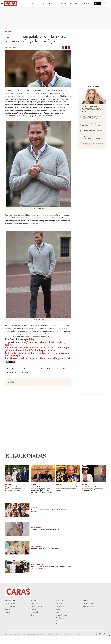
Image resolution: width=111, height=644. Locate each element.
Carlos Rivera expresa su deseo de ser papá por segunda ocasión (93, 138)
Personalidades (74, 3)
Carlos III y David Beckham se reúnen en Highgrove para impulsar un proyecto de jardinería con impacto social (42, 490)
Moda (34, 3)
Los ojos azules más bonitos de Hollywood (47, 548)
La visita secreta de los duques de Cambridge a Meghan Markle (38, 358)
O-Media (60, 600)
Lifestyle (26, 3)
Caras (15, 47)
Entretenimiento (52, 3)
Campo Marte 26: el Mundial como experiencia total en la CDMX (93, 125)
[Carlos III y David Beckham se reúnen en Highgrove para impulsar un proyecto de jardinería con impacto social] (43, 474)
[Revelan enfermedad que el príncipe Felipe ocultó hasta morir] (68, 474)
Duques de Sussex (47, 369)
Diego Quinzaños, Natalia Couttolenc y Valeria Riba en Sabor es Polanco (51, 567)
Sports (63, 3)
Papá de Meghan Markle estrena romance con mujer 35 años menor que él (94, 489)
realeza (35, 369)
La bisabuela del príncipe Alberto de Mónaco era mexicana (49, 511)
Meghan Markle (12, 369)
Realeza (8, 32)
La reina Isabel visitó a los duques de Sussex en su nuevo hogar (38, 348)
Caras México (25, 369)
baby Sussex (25, 372)
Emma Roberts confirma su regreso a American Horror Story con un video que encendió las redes (92, 109)
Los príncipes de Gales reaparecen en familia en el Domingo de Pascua (15, 489)
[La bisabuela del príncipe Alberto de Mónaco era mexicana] (17, 510)
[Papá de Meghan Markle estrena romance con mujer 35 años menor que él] (94, 474)
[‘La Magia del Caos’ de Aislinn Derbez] (17, 529)
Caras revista (61, 369)
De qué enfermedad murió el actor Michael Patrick (93, 144)
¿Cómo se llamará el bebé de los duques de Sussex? (32, 350)
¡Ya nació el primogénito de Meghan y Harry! (35, 343)
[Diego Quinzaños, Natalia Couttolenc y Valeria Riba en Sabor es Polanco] (17, 567)
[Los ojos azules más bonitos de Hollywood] (17, 548)
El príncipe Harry (12, 372)
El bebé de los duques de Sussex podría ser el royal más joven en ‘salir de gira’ (37, 354)
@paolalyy (29, 339)
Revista (97, 3)
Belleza (42, 3)
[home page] (13, 3)
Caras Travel (87, 3)
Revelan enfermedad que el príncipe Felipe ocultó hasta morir (67, 489)
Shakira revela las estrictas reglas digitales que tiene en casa (92, 131)
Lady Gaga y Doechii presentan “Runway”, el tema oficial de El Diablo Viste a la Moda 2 (92, 118)
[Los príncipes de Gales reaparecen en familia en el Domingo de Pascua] (17, 474)
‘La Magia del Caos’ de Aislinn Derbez (45, 530)
